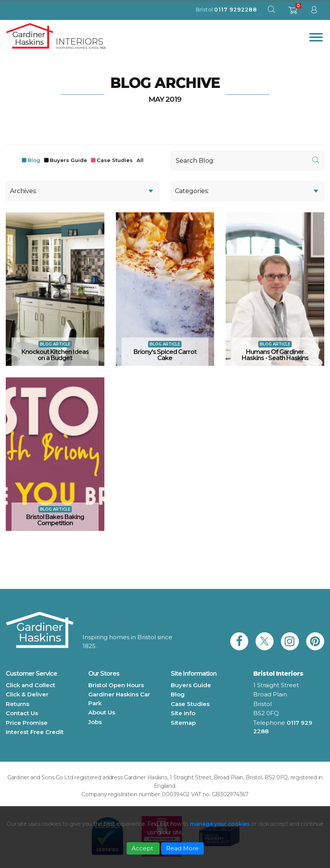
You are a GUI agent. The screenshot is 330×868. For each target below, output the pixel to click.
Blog (34, 160)
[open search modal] (271, 11)
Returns (17, 704)
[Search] (247, 160)
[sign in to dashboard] (314, 11)
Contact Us (22, 713)
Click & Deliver (27, 694)
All (140, 160)
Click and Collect (31, 685)
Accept (143, 848)
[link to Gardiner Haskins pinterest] (315, 641)
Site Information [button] (194, 674)
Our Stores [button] (104, 674)
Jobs (95, 722)
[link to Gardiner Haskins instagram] (290, 641)
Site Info (183, 713)
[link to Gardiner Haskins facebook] (239, 641)
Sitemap (183, 723)
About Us (102, 712)
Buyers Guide (68, 160)
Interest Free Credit (35, 732)
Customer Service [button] (31, 674)
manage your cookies (220, 824)
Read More (182, 848)
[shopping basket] (293, 12)
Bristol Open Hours (116, 685)
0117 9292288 (236, 10)
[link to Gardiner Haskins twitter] (265, 641)
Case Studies (115, 160)
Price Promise (27, 723)
